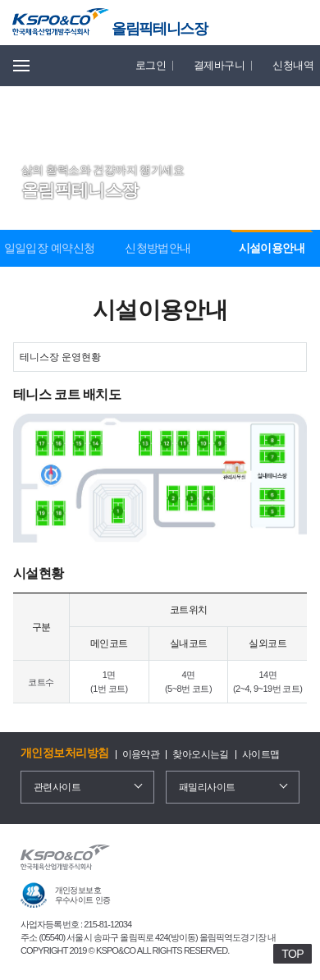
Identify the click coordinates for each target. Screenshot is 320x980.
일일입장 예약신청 (50, 248)
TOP (293, 954)
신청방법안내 (158, 248)
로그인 (151, 65)
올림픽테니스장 (159, 29)
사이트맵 (261, 754)
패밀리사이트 (207, 787)
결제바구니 (219, 65)
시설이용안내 (272, 248)
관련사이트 (57, 787)
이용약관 (141, 754)
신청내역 (293, 65)
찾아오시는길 (201, 754)
